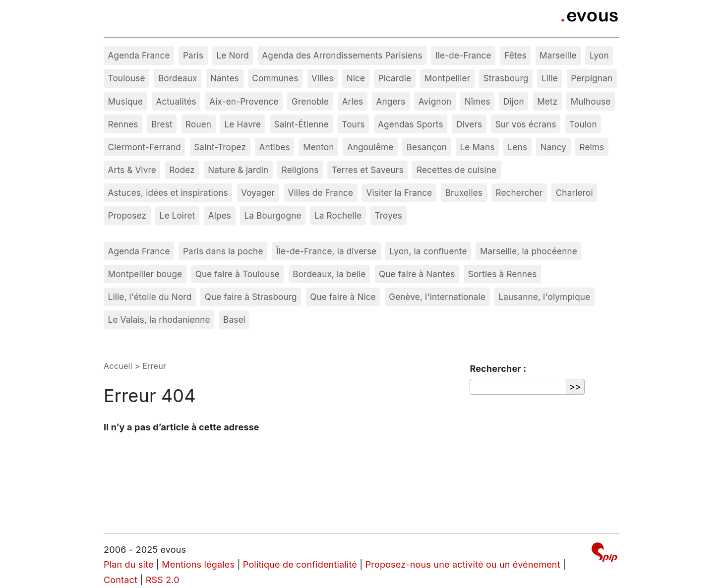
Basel (234, 320)
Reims (592, 147)
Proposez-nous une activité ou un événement (463, 564)
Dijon (514, 101)
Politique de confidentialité (300, 564)
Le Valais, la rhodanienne (159, 320)
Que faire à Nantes (417, 274)
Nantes (225, 78)
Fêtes (515, 55)
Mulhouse (591, 101)
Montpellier (448, 78)
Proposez (127, 215)
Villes (322, 78)
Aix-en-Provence (244, 101)
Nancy (554, 147)
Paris (193, 55)
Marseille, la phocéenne (529, 251)
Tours (353, 124)
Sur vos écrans (526, 124)
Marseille (558, 55)
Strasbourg (506, 78)
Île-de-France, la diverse (326, 251)
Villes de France (321, 193)
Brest (162, 124)
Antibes (275, 147)
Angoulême (370, 147)
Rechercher (519, 193)
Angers (391, 101)
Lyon (599, 55)
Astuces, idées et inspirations (168, 193)
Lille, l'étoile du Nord (150, 297)
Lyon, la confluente (428, 251)
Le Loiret (178, 215)
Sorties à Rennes (503, 274)
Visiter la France (399, 193)
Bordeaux (178, 78)
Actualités (176, 101)
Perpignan (592, 78)
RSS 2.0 (163, 580)
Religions (300, 170)
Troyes (388, 215)
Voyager (258, 193)
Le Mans (478, 147)
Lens (517, 147)
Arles (353, 101)
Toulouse (127, 78)
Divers (469, 124)
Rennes (123, 124)
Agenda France (139, 55)
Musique (126, 101)
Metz (547, 101)
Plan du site (129, 564)
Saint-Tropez (220, 147)
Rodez (182, 170)
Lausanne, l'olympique (544, 297)
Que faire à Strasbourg (251, 297)
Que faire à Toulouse (238, 274)
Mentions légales (198, 564)
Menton (318, 147)
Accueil (118, 366)
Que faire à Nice (343, 297)
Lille (550, 78)
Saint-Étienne (301, 124)
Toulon (583, 124)
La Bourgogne (272, 215)
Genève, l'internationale (437, 297)
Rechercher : (498, 369)
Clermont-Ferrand (145, 147)
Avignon (435, 101)
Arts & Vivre (132, 170)
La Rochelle (338, 215)
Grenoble (310, 101)
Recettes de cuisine (456, 170)
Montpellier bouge (145, 274)
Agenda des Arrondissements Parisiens (342, 55)
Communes (275, 78)
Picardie (395, 78)
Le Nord (232, 55)
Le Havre (243, 124)
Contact (120, 580)
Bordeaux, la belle (329, 274)
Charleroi (574, 193)
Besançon (427, 147)
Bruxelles (464, 193)
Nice (356, 78)
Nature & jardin (238, 170)
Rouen (198, 124)
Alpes (220, 215)
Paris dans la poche (223, 251)
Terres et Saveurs (368, 170)
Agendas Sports (411, 124)
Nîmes (478, 101)
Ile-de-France (463, 55)
